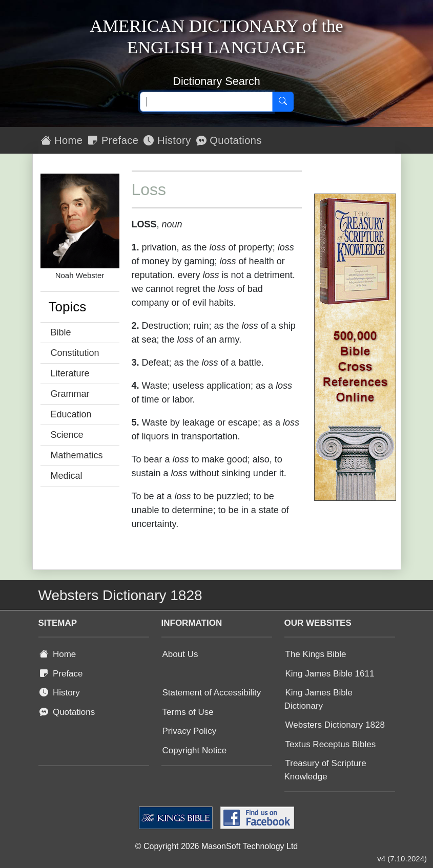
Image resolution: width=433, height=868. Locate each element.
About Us (180, 654)
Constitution (75, 353)
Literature (70, 373)
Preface (113, 140)
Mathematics (77, 455)
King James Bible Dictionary (318, 699)
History (167, 140)
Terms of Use (188, 712)
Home (62, 140)
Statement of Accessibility (212, 693)
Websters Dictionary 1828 (335, 725)
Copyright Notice (195, 750)
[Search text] (206, 102)
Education (71, 414)
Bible (61, 332)
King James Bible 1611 (330, 674)
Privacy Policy (190, 731)
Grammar (70, 394)
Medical (67, 476)
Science (67, 435)
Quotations (229, 140)
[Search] (283, 102)
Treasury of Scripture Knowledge (325, 770)
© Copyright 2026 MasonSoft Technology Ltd (217, 846)
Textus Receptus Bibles (331, 744)
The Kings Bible (316, 654)
